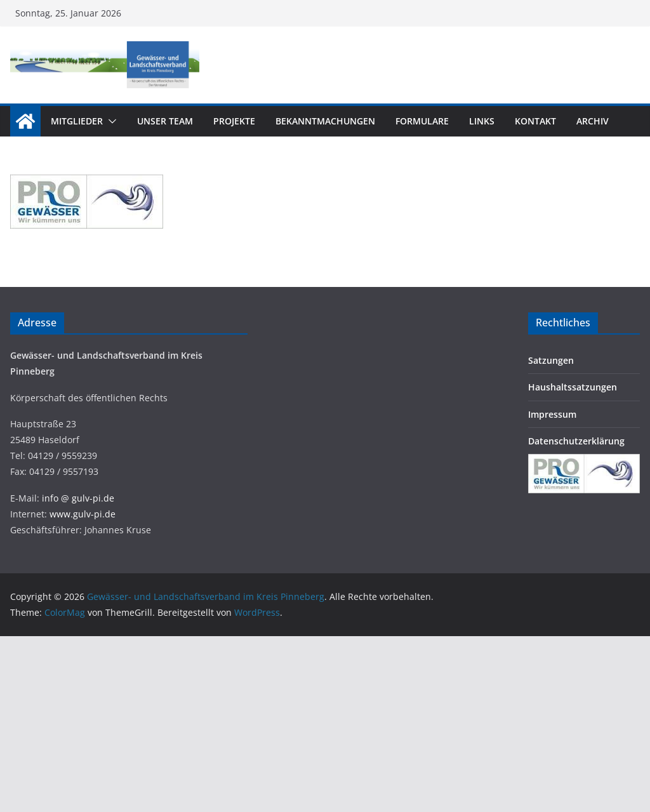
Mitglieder (77, 121)
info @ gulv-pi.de (78, 498)
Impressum (552, 414)
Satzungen (551, 360)
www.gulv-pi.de (83, 514)
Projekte (234, 121)
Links (482, 121)
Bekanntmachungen (325, 121)
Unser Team (165, 121)
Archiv (593, 121)
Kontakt (535, 121)
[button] (110, 121)
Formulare (422, 121)
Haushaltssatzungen (573, 387)
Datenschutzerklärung (576, 441)
